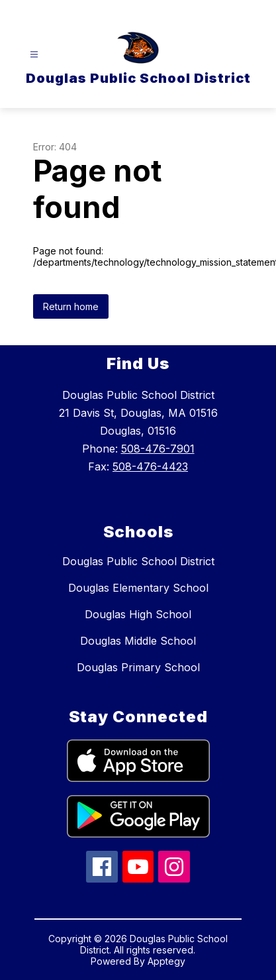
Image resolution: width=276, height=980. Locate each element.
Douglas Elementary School (138, 588)
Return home (71, 306)
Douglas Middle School (138, 641)
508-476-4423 (150, 466)
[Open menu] (34, 55)
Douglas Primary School (138, 667)
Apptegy (166, 961)
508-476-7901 (158, 449)
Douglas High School (138, 614)
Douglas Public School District (138, 561)
